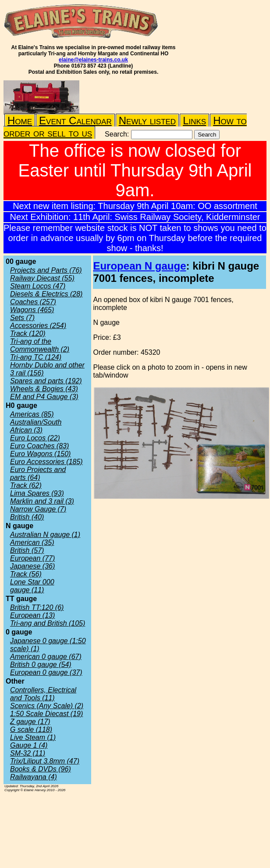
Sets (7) (22, 318)
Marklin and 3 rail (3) (42, 501)
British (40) (27, 517)
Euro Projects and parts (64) (38, 474)
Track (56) (26, 574)
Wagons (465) (32, 310)
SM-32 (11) (28, 753)
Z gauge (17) (30, 722)
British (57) (27, 550)
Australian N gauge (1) (45, 535)
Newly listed (147, 121)
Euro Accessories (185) (46, 462)
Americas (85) (32, 414)
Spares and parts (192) (46, 381)
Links (194, 121)
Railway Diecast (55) (42, 278)
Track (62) (26, 485)
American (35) (32, 542)
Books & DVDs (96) (41, 769)
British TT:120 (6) (37, 607)
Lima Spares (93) (37, 493)
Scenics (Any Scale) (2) (47, 706)
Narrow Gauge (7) (38, 509)
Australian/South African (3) (36, 426)
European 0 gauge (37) (46, 672)
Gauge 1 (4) (29, 745)
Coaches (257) (33, 302)
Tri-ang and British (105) (48, 623)
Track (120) (28, 333)
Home (20, 121)
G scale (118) (31, 729)
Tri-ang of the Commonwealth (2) (40, 345)
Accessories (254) (38, 326)
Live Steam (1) (33, 737)
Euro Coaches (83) (39, 446)
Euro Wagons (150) (40, 454)
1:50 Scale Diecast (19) (46, 714)
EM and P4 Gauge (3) (44, 397)
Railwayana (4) (34, 777)
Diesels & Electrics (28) (46, 294)
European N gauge (139, 266)
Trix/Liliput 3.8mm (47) (45, 761)
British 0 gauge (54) (41, 665)
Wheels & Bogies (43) (44, 389)
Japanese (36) (32, 566)
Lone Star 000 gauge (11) (32, 586)
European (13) (32, 615)
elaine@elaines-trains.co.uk (93, 60)
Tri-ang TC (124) (36, 357)
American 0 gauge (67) (46, 657)
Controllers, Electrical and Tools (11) (43, 694)
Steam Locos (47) (38, 286)
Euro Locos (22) (35, 438)
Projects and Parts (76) (46, 270)
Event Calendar (75, 121)
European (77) (32, 558)
